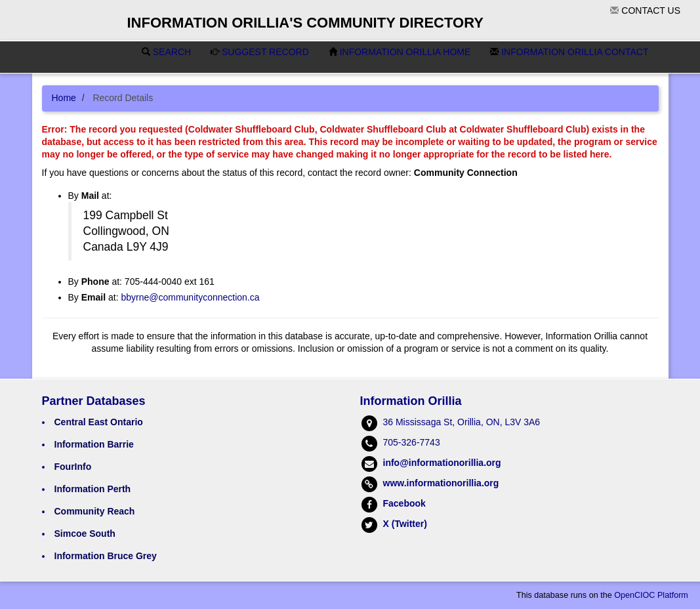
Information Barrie (94, 444)
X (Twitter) (405, 524)
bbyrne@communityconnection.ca (190, 297)
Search (166, 52)
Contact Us (645, 10)
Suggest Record (260, 52)
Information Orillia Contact (569, 52)
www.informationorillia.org (441, 483)
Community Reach (95, 511)
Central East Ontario (99, 422)
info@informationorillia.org (442, 463)
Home (64, 98)
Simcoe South (85, 534)
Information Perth (93, 489)
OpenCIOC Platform (651, 595)
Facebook (404, 503)
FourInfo (73, 467)
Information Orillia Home (400, 52)
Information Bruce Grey (106, 556)
